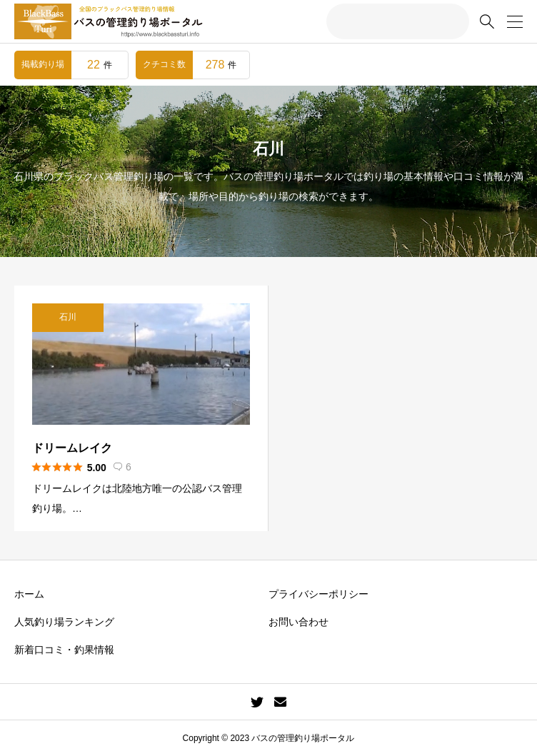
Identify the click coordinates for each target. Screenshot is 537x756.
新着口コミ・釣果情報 (64, 650)
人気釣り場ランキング (64, 622)
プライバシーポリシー (318, 594)
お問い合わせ (298, 622)
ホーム (29, 594)
